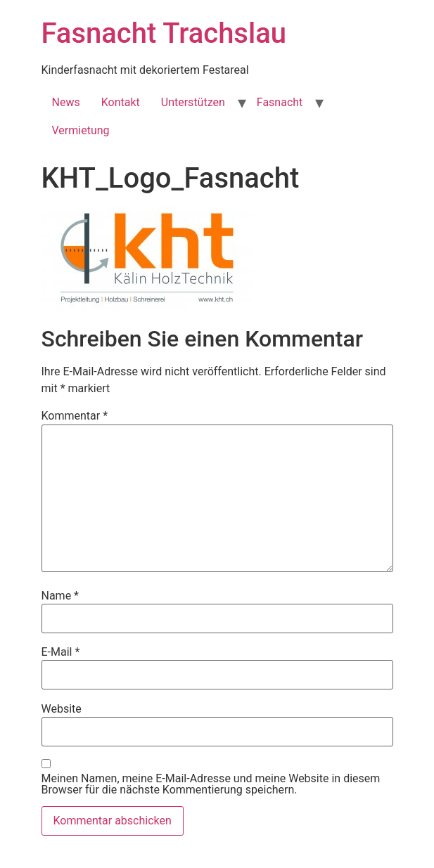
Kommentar (75, 416)
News (66, 102)
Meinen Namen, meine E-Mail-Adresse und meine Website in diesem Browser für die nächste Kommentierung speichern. (211, 784)
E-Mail (61, 652)
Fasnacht (280, 102)
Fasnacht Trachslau (164, 33)
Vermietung (81, 130)
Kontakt (121, 102)
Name (60, 596)
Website (62, 709)
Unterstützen (193, 102)
